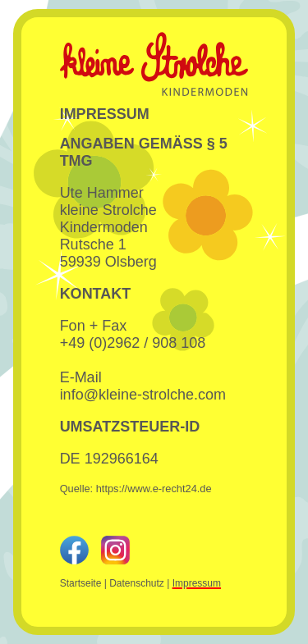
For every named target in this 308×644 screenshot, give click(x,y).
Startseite (81, 583)
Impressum (197, 583)
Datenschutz (137, 583)
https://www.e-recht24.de (154, 489)
